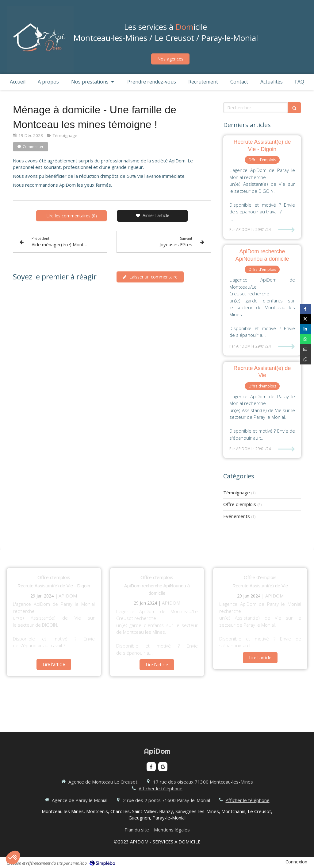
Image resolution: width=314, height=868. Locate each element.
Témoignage (237, 492)
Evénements (237, 516)
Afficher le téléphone (161, 788)
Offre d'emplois (240, 504)
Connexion (296, 862)
